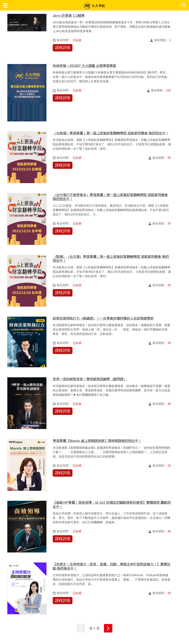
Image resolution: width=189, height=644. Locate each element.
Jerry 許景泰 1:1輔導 (69, 16)
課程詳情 (63, 48)
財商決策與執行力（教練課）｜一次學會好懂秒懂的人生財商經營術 (103, 318)
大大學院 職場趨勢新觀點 (94, 6)
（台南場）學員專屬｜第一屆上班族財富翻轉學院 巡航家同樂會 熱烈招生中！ (111, 133)
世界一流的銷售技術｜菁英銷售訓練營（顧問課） (90, 379)
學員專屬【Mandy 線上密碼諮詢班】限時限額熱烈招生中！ (97, 441)
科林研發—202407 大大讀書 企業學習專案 (84, 66)
